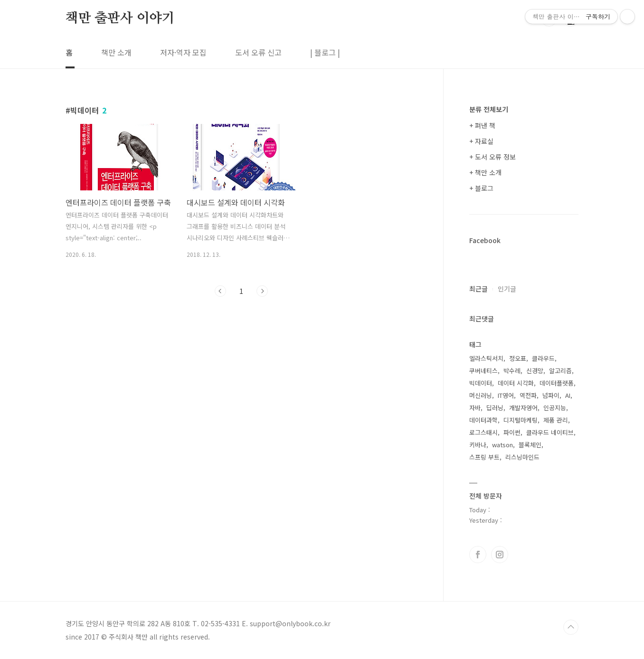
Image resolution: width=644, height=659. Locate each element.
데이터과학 (483, 420)
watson (502, 445)
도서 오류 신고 (258, 52)
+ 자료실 (481, 141)
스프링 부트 (484, 457)
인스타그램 (500, 555)
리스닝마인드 (522, 457)
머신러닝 (481, 395)
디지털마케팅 (521, 420)
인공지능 (555, 408)
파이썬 (512, 432)
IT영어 (506, 395)
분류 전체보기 (489, 109)
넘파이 (551, 395)
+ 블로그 (481, 188)
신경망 (535, 371)
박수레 (512, 371)
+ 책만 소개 (485, 172)
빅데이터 (481, 383)
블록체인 (530, 445)
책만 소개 (116, 52)
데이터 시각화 (516, 383)
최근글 (478, 289)
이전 (220, 291)
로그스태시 (483, 432)
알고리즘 (560, 371)
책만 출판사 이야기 (120, 19)
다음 (262, 291)
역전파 (528, 395)
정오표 (518, 358)
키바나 (478, 445)
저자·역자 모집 (183, 52)
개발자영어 (523, 408)
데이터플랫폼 (557, 383)
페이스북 (478, 555)
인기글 (507, 289)
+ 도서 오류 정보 (492, 157)
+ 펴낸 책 (482, 125)
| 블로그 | (325, 52)
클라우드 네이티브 (550, 432)
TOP (571, 627)
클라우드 (543, 358)
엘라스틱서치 (486, 358)
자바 (475, 408)
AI (568, 395)
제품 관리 (556, 420)
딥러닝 (495, 408)
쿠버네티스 (483, 371)
